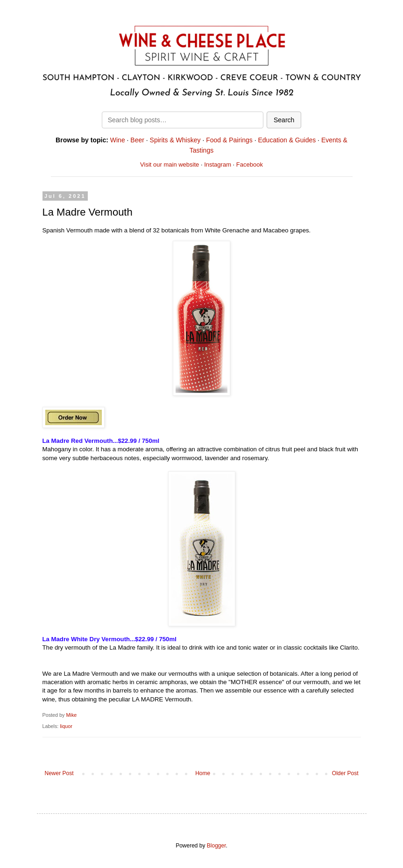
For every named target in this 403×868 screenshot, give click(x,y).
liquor (66, 726)
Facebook (250, 164)
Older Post (345, 773)
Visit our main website (170, 164)
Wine (118, 140)
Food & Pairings (229, 140)
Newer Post (59, 773)
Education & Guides (287, 140)
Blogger (216, 846)
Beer (137, 140)
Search (284, 120)
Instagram (218, 164)
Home (203, 773)
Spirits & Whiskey (175, 140)
